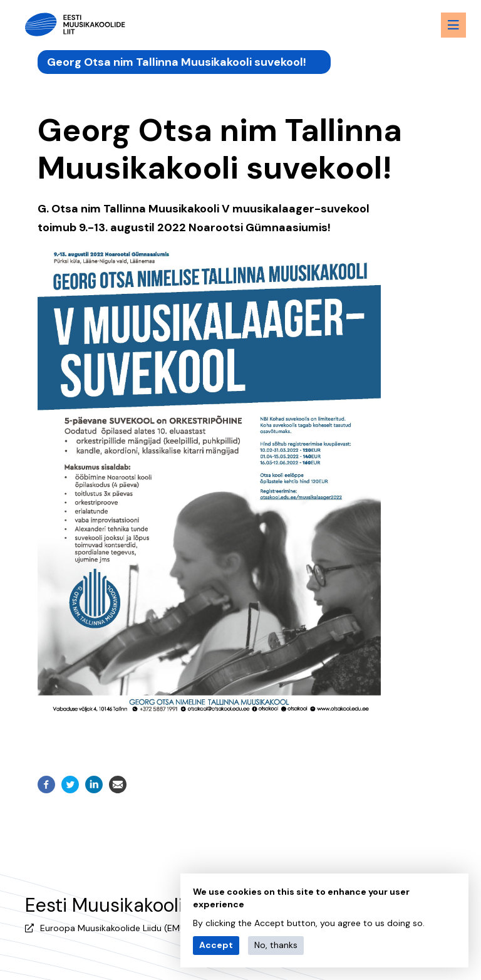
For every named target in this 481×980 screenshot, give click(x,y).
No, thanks (276, 945)
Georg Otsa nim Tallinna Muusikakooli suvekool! (177, 60)
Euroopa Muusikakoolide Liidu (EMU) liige (124, 923)
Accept (216, 945)
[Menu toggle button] (443, 25)
